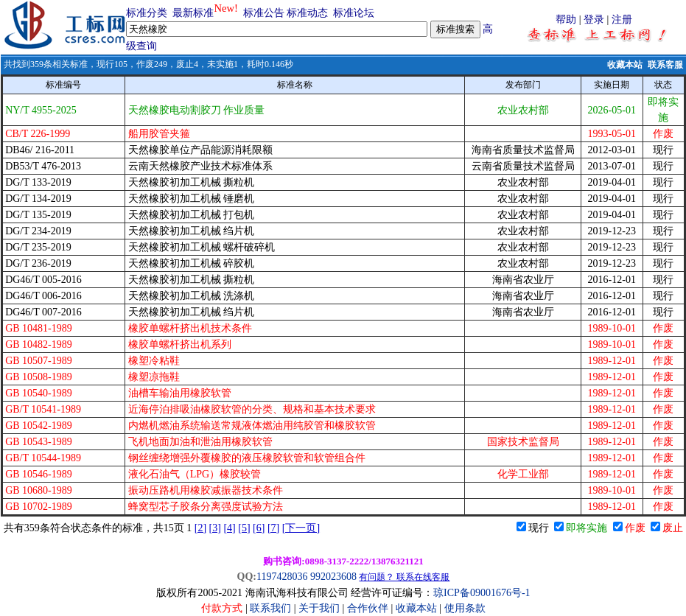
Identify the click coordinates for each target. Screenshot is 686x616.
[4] (229, 528)
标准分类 (147, 13)
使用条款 (465, 608)
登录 (594, 20)
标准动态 (307, 13)
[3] (215, 528)
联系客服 (665, 65)
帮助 (566, 20)
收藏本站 (625, 65)
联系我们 (270, 608)
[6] (259, 528)
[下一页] (301, 528)
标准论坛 (354, 13)
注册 (622, 20)
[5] (244, 528)
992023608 (333, 577)
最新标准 (193, 13)
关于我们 (321, 608)
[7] (273, 528)
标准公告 (264, 13)
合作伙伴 (368, 608)
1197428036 (282, 577)
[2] (200, 528)
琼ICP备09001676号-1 (482, 593)
